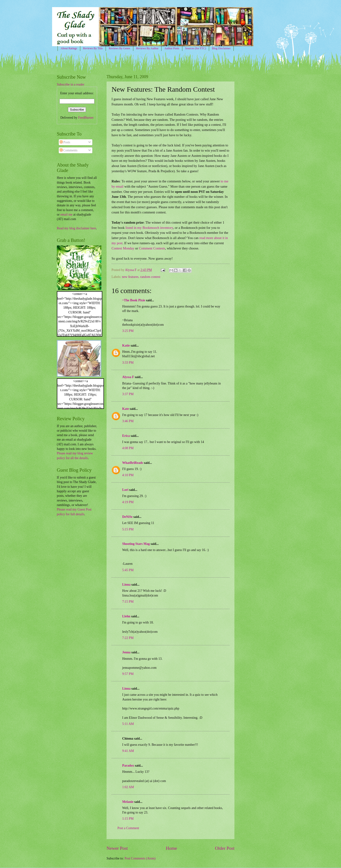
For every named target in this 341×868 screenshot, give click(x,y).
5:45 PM (128, 570)
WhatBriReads (133, 463)
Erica (126, 436)
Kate (126, 409)
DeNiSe (127, 517)
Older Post (225, 848)
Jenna (126, 652)
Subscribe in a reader (71, 84)
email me (66, 215)
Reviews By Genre (119, 48)
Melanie (128, 802)
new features (130, 277)
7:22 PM (128, 638)
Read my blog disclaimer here (76, 228)
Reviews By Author (147, 48)
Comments (69, 150)
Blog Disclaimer (221, 48)
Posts (65, 142)
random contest (150, 277)
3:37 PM (128, 394)
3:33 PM (128, 363)
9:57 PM (128, 674)
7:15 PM (128, 602)
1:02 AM (128, 787)
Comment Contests (152, 248)
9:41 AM (128, 751)
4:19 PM (128, 502)
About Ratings (69, 48)
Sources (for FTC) (196, 48)
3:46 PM (128, 421)
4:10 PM (128, 475)
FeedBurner (86, 118)
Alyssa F (128, 377)
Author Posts (172, 48)
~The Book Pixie (134, 300)
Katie (126, 346)
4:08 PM (128, 448)
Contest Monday (123, 248)
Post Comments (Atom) (140, 858)
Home (171, 848)
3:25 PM (128, 331)
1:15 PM (128, 819)
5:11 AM (128, 724)
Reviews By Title (93, 48)
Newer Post (117, 848)
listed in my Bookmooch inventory (149, 228)
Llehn (126, 616)
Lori (125, 490)
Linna (126, 585)
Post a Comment (128, 828)
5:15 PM (128, 529)
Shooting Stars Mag (136, 544)
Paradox (128, 766)
